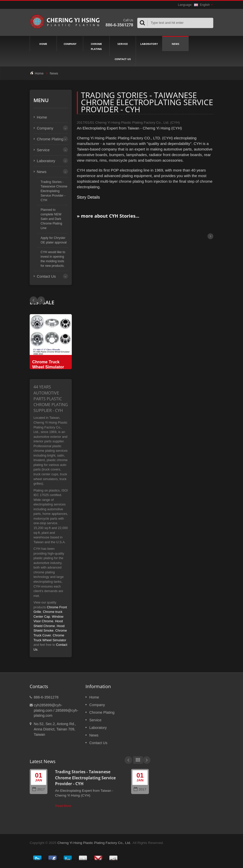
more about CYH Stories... (110, 216)
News (175, 44)
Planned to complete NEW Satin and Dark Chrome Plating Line (51, 219)
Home (43, 44)
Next (33, 300)
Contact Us (123, 59)
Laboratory (149, 44)
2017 (38, 789)
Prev (41, 300)
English (202, 5)
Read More (63, 806)
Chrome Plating (96, 46)
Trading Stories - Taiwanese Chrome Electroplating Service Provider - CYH (54, 191)
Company (70, 44)
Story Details (88, 197)
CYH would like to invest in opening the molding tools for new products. (53, 259)
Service (123, 44)
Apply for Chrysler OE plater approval (54, 240)
